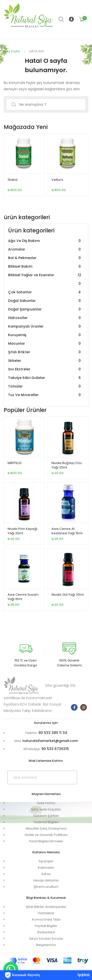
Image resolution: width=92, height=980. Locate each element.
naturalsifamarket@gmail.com (50, 741)
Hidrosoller (45, 318)
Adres (46, 874)
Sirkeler (45, 361)
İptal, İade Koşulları (46, 809)
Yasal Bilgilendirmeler (46, 841)
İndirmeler (46, 868)
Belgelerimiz (46, 945)
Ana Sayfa (12, 51)
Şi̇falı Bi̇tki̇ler (45, 352)
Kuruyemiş (45, 335)
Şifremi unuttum (46, 887)
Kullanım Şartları (46, 816)
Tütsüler (45, 386)
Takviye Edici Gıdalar (45, 378)
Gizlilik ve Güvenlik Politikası (46, 835)
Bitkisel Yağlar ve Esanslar (45, 279)
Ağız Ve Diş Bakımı (45, 241)
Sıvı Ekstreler (45, 369)
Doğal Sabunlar (45, 301)
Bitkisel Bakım (45, 267)
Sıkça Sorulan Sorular (46, 939)
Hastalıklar (46, 913)
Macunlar (45, 344)
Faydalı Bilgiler (46, 926)
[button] (11, 969)
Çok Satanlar (45, 292)
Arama (61, 19)
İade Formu (46, 803)
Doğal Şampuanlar (45, 309)
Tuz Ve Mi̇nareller (45, 395)
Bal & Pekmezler (45, 258)
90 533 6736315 (55, 749)
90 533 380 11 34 (53, 733)
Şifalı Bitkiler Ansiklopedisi (46, 907)
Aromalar (45, 249)
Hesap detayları (46, 880)
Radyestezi (46, 932)
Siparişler (46, 861)
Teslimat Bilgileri (46, 822)
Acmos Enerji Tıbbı (46, 919)
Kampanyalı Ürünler (45, 326)
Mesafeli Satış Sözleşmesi (46, 828)
